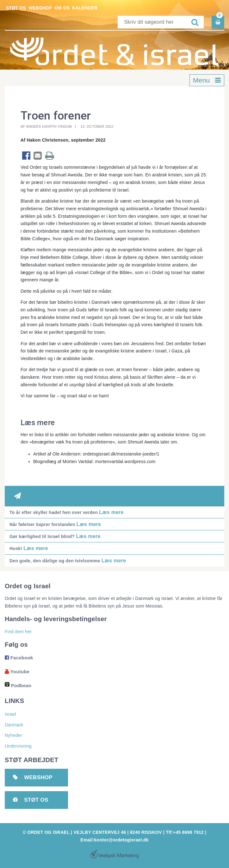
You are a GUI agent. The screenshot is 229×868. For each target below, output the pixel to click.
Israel (10, 714)
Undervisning (18, 746)
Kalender (85, 8)
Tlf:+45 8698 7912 (185, 832)
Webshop (40, 8)
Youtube (17, 672)
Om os (62, 8)
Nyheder (13, 735)
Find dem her (18, 632)
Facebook (19, 658)
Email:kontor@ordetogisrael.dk (114, 840)
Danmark (14, 725)
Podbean (18, 685)
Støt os (16, 8)
